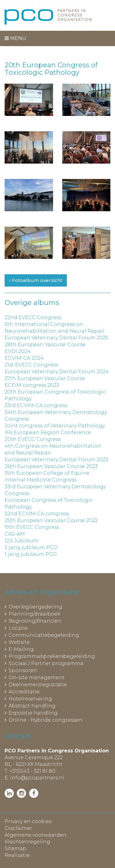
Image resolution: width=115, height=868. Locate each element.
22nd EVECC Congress (33, 317)
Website (19, 642)
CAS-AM (15, 534)
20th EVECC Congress (33, 439)
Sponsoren (23, 670)
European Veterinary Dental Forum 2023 (56, 460)
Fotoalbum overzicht (36, 280)
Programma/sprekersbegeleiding (52, 656)
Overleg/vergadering (35, 607)
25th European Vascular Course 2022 (51, 520)
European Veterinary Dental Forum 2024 (57, 372)
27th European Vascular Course (45, 378)
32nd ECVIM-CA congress (37, 514)
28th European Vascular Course (45, 345)
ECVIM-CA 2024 (24, 358)
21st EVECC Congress (31, 365)
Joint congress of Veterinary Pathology (55, 426)
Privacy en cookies (28, 821)
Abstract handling (32, 706)
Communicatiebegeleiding (44, 635)
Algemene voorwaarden (36, 835)
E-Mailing (21, 649)
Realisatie (17, 855)
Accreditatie (24, 692)
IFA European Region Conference (48, 432)
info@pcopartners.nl (37, 778)
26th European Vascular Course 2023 (51, 466)
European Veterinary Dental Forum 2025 (56, 338)
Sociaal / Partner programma (46, 663)
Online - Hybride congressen (46, 720)
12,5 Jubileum (21, 541)
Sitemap (15, 848)
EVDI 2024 (18, 351)
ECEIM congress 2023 (32, 385)
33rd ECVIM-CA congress (36, 405)
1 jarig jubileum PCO (31, 554)
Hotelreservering (30, 699)
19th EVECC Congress (32, 527)
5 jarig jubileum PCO (31, 547)
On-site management (37, 678)
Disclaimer (18, 828)
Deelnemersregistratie (38, 685)
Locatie (18, 628)
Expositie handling (33, 713)
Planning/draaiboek (34, 614)
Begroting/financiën (35, 621)
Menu (15, 38)
